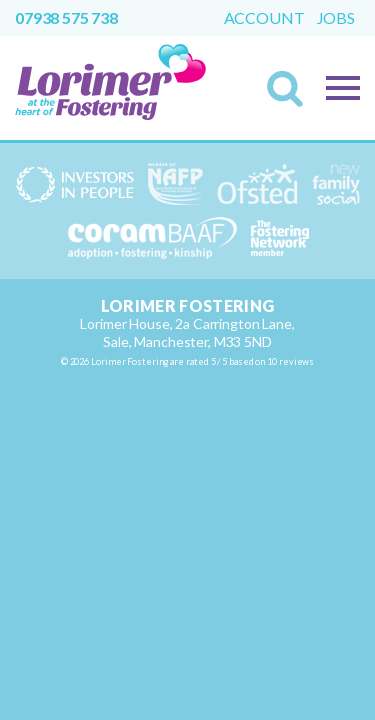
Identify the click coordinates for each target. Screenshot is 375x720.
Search (291, 95)
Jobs (336, 18)
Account (264, 18)
